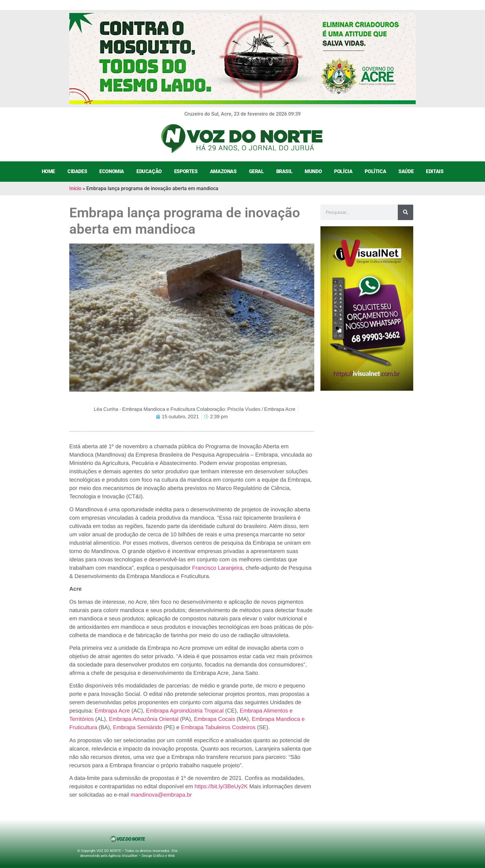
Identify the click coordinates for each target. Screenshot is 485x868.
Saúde (406, 171)
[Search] (406, 212)
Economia (112, 171)
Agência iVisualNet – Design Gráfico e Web (142, 856)
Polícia (343, 171)
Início (75, 188)
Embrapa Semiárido (137, 727)
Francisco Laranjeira (217, 568)
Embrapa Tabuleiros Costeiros (218, 727)
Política (375, 171)
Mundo (313, 171)
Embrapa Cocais (215, 719)
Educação (149, 171)
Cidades (77, 171)
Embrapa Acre (112, 711)
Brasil (284, 171)
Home (48, 171)
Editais (435, 171)
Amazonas (223, 171)
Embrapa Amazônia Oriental (144, 719)
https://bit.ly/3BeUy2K (221, 786)
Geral (256, 171)
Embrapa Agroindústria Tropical (185, 711)
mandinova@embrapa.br (161, 795)
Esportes (186, 171)
